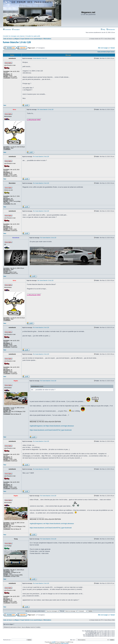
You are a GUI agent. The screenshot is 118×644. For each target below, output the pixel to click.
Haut (5, 105)
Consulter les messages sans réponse (14, 36)
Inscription (16, 30)
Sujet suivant (111, 52)
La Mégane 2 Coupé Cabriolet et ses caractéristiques (28, 39)
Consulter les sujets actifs (33, 36)
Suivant (113, 48)
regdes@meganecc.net (38, 426)
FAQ (103, 30)
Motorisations (47, 39)
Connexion (7, 30)
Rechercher (111, 30)
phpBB (53, 642)
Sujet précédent (102, 52)
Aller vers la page (103, 48)
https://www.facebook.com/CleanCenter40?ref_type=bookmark (51, 430)
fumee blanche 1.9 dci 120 (17, 42)
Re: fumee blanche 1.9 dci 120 (46, 110)
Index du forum (8, 39)
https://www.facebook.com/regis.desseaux (60, 426)
